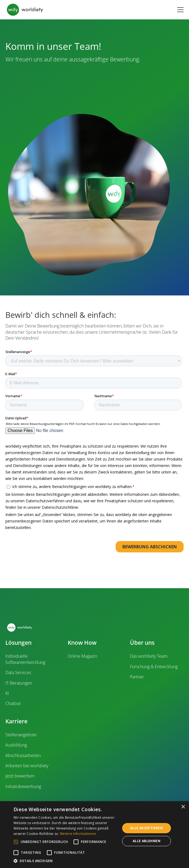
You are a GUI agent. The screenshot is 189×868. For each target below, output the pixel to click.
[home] (25, 10)
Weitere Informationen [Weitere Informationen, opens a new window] (78, 834)
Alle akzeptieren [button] (147, 828)
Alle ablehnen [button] (147, 841)
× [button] (183, 807)
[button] (179, 10)
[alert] (94, 835)
